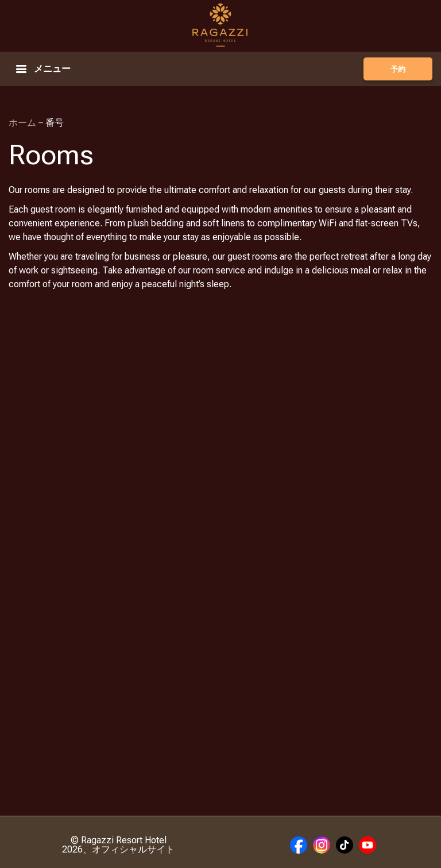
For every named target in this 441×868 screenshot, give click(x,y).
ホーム (24, 123)
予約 (398, 69)
